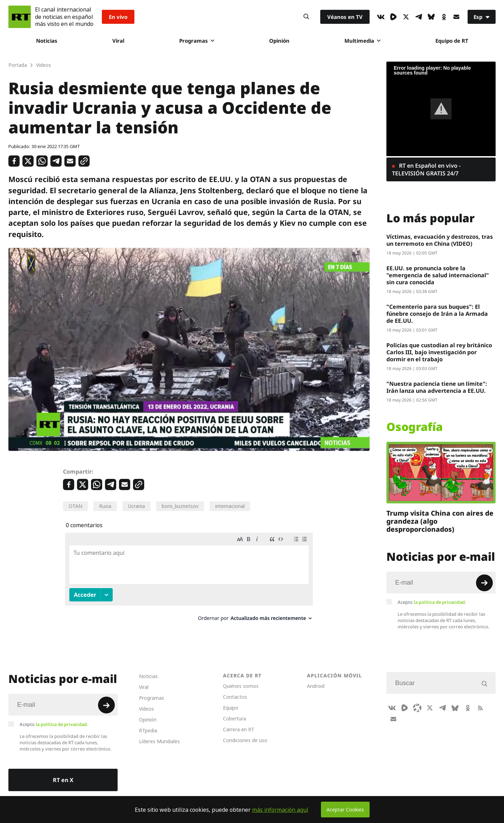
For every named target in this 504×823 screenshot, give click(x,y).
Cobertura (234, 712)
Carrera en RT (239, 723)
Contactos (235, 690)
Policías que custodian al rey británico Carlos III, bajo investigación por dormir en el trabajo (439, 352)
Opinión (279, 41)
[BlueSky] (431, 17)
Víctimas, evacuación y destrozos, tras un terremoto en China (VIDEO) (440, 240)
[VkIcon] (381, 17)
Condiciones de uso (245, 734)
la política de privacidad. (440, 602)
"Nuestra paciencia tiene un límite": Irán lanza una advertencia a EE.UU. (437, 387)
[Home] (20, 17)
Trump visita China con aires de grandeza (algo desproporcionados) (440, 521)
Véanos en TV (345, 17)
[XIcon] (406, 17)
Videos (146, 702)
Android (316, 679)
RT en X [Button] (63, 773)
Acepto (432, 602)
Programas (197, 41)
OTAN (75, 506)
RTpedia (148, 724)
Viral (118, 41)
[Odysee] (417, 701)
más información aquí (280, 810)
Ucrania (136, 506)
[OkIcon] (444, 17)
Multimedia (362, 41)
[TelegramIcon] (419, 17)
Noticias (47, 41)
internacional (230, 506)
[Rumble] (393, 17)
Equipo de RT (452, 41)
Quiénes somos (241, 679)
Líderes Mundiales (159, 735)
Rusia (105, 506)
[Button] (306, 17)
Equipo (231, 701)
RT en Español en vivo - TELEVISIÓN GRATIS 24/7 (426, 169)
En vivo (118, 17)
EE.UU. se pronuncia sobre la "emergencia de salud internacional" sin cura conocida (438, 275)
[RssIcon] (480, 701)
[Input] (441, 583)
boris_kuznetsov (180, 506)
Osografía (415, 427)
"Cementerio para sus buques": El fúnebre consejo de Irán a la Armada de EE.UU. (437, 314)
